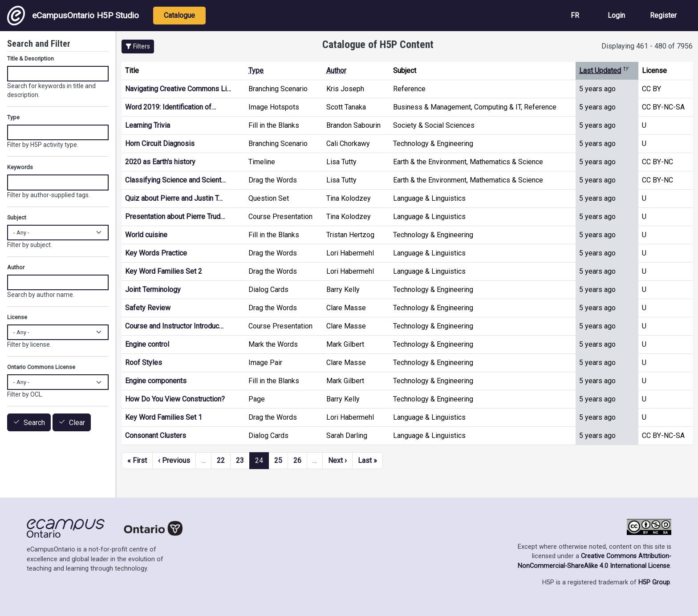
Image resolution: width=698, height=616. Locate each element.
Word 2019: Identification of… (170, 107)
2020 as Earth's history (160, 162)
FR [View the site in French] (575, 15)
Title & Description (30, 59)
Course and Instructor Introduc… (174, 326)
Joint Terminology (153, 290)
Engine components (156, 381)
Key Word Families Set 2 (164, 271)
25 (278, 460)
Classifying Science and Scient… (175, 180)
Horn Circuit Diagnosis (160, 144)
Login (616, 15)
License (17, 317)
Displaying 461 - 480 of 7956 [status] (647, 46)
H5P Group (654, 582)
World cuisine (146, 235)
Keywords (20, 167)
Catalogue (179, 15)
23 (240, 460)
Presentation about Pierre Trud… (175, 217)
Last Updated (604, 71)
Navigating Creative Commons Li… (178, 89)
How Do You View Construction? (175, 399)
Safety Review (148, 308)
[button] (138, 47)
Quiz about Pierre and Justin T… (174, 198)
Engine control (147, 344)
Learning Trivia (148, 125)
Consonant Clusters (156, 436)
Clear (77, 423)
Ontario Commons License (41, 367)
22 (221, 460)
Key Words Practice (156, 253)
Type (256, 71)
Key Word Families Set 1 (164, 417)
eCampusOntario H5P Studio (73, 16)
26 (297, 460)
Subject (17, 217)
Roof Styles (144, 363)
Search (34, 423)
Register (663, 15)
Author (336, 71)
